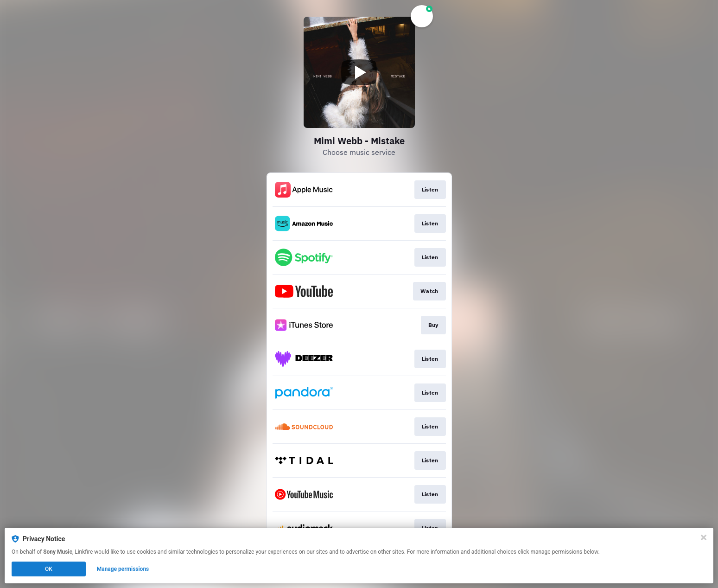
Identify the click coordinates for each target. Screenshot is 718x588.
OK (49, 569)
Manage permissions (123, 569)
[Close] (704, 537)
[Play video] (359, 72)
